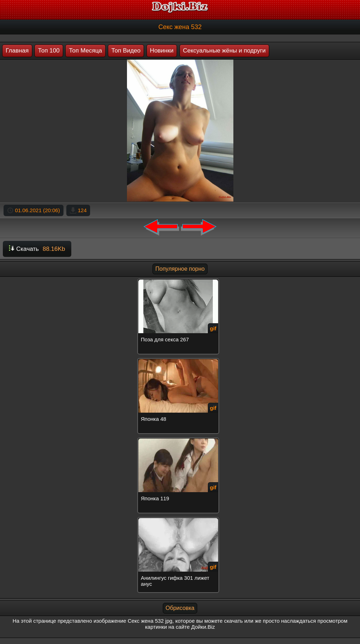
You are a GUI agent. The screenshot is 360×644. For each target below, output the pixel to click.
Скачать (37, 249)
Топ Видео (126, 51)
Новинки (162, 51)
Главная (17, 51)
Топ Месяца (85, 51)
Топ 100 (49, 51)
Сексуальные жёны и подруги (224, 51)
